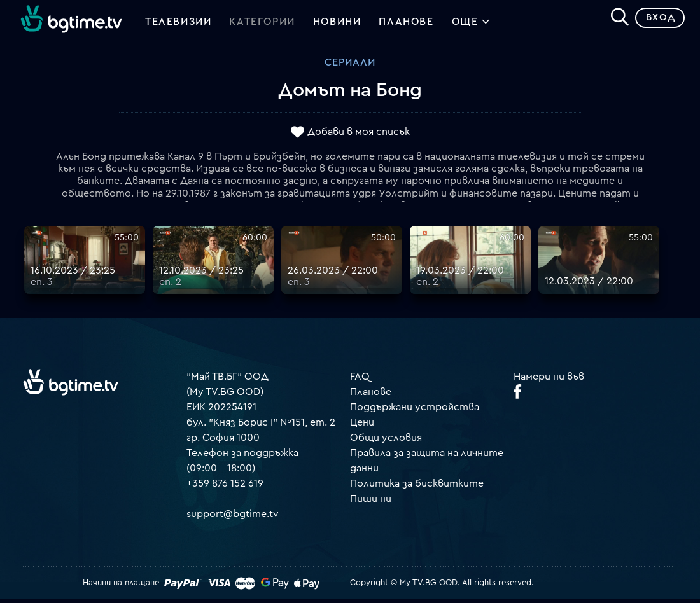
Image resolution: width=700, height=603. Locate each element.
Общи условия (386, 441)
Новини (337, 24)
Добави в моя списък (359, 135)
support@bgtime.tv (233, 518)
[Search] (615, 20)
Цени (362, 426)
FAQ (360, 380)
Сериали (350, 67)
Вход (656, 22)
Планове (371, 396)
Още (471, 25)
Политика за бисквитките (417, 487)
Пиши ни (371, 502)
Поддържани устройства (415, 411)
